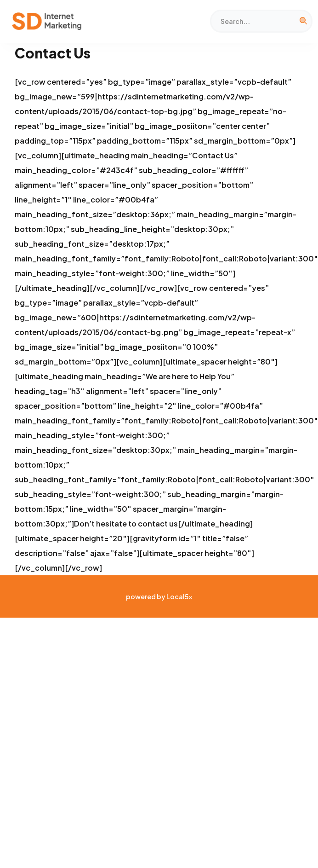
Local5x (179, 596)
